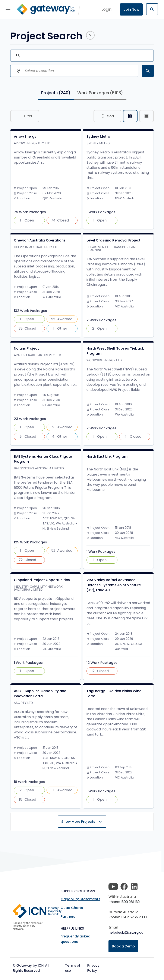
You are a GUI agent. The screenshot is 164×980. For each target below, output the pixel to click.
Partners (68, 916)
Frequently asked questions (75, 939)
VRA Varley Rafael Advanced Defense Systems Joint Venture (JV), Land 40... (114, 585)
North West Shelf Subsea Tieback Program (115, 351)
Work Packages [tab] (100, 93)
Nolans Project (26, 348)
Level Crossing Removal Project (113, 240)
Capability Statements (81, 899)
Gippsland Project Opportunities (42, 580)
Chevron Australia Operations (40, 240)
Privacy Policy (93, 968)
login (106, 9)
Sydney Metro (98, 136)
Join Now (131, 9)
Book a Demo (123, 946)
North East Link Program (107, 456)
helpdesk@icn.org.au (126, 932)
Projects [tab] (56, 93)
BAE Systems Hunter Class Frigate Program (43, 459)
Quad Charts (72, 908)
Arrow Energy (25, 136)
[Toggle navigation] (8, 9)
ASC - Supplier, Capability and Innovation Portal (40, 694)
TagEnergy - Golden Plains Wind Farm (114, 694)
